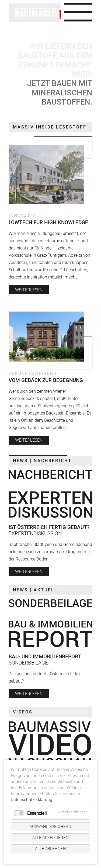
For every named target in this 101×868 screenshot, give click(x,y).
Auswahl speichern (50, 827)
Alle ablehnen (50, 849)
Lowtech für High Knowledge (48, 222)
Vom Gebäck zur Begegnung (46, 380)
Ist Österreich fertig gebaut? (49, 527)
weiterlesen (29, 290)
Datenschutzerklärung (32, 800)
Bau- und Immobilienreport (45, 657)
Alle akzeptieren (50, 838)
